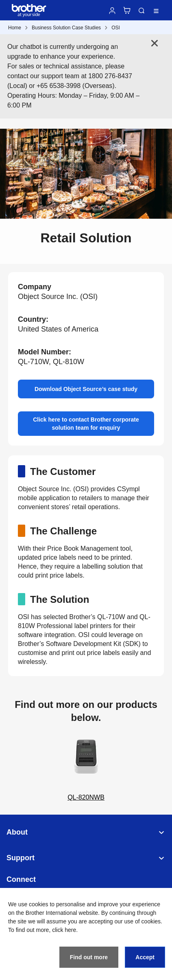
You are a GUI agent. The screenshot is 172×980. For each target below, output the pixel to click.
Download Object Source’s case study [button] (86, 389)
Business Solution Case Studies (66, 28)
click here (64, 930)
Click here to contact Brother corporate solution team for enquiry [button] (86, 424)
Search (142, 11)
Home (15, 28)
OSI (116, 28)
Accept (145, 957)
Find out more (89, 957)
